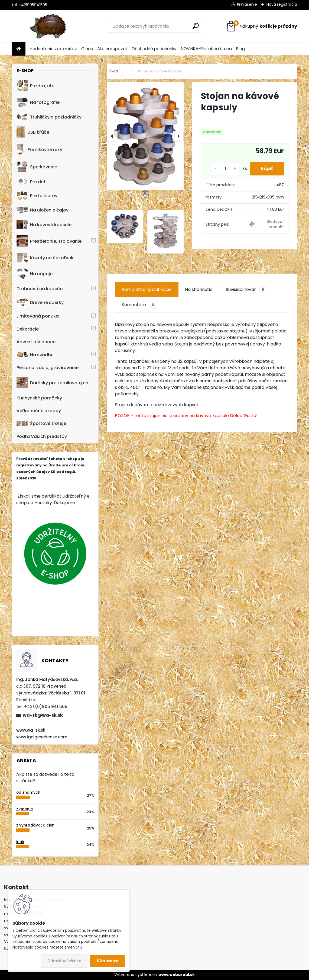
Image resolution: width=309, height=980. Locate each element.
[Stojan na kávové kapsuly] (145, 136)
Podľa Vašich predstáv (42, 436)
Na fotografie (38, 102)
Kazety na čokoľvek (45, 257)
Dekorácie (28, 329)
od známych (28, 792)
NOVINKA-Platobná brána (206, 49)
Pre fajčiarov (37, 196)
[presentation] (112, 136)
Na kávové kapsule (44, 225)
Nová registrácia (282, 4)
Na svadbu (35, 355)
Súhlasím (108, 961)
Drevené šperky (40, 302)
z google (25, 809)
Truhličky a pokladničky (49, 117)
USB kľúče (33, 132)
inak (20, 842)
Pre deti (32, 182)
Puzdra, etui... (38, 86)
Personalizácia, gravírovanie (48, 368)
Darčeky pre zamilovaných (52, 383)
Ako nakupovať (112, 49)
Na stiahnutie (199, 289)
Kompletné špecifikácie (147, 289)
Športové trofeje (41, 423)
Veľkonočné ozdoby (39, 411)
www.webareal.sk (177, 975)
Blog (240, 49)
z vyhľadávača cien (35, 825)
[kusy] (225, 169)
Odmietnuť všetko (64, 961)
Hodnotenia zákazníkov (53, 49)
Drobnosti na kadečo (40, 289)
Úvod (113, 71)
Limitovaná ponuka (38, 316)
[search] (196, 26)
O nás (87, 49)
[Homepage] (19, 49)
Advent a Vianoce (36, 342)
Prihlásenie (247, 4)
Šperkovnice (37, 167)
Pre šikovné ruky (39, 149)
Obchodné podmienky (154, 49)
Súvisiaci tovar (247, 290)
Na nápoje (35, 274)
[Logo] (49, 26)
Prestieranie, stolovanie (49, 241)
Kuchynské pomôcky (39, 398)
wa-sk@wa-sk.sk (43, 715)
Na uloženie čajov (43, 210)
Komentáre (139, 305)
